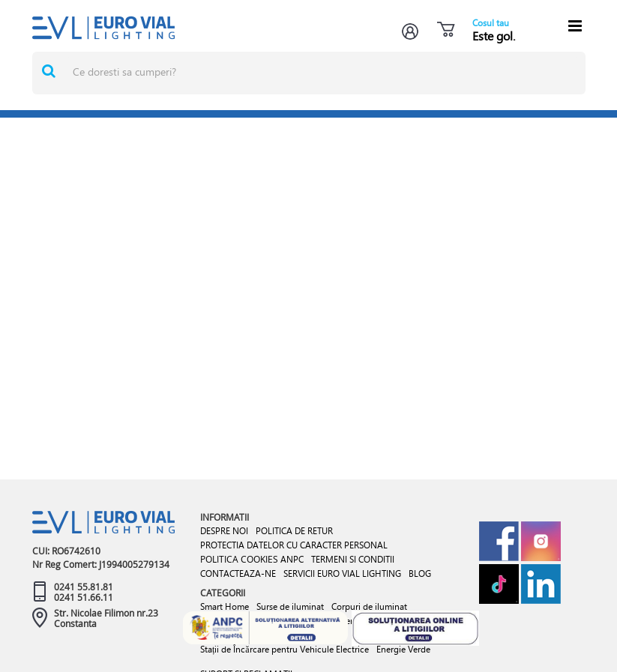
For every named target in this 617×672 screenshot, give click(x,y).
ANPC (292, 559)
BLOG (420, 573)
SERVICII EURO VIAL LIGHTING (342, 573)
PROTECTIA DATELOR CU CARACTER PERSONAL (294, 545)
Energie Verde (403, 649)
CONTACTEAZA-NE (238, 573)
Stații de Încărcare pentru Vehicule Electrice (285, 649)
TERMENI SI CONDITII (353, 559)
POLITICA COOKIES (239, 559)
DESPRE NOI (224, 531)
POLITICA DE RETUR (294, 531)
